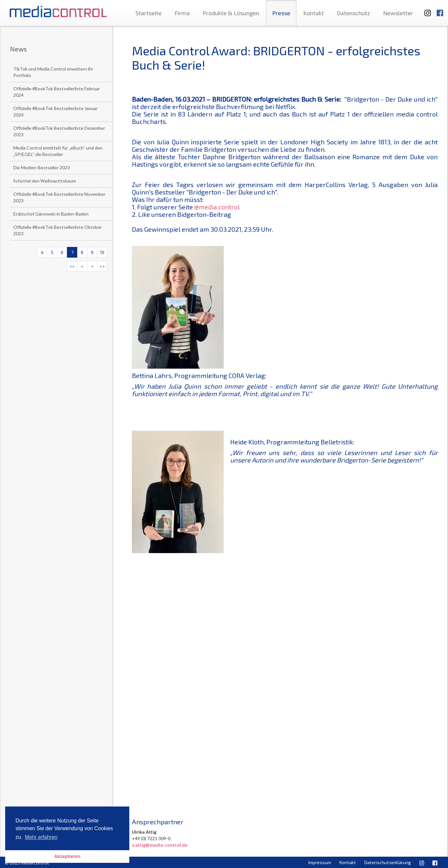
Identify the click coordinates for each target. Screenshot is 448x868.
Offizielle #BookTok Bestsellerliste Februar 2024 (57, 92)
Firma (182, 13)
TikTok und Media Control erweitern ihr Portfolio (53, 72)
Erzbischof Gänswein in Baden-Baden (51, 214)
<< (72, 266)
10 (102, 252)
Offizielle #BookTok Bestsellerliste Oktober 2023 (58, 230)
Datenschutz (353, 13)
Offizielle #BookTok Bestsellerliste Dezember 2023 (59, 131)
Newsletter (398, 13)
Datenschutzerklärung (388, 862)
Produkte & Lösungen (231, 13)
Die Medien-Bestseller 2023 (42, 167)
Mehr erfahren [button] (41, 837)
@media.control (217, 207)
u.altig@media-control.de (160, 845)
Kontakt (314, 13)
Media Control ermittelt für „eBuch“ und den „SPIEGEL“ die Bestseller (58, 151)
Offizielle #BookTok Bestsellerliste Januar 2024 (55, 111)
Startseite (149, 13)
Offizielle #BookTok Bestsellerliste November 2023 (59, 197)
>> (102, 266)
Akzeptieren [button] (67, 856)
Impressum (320, 862)
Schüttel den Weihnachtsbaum (45, 181)
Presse (281, 13)
